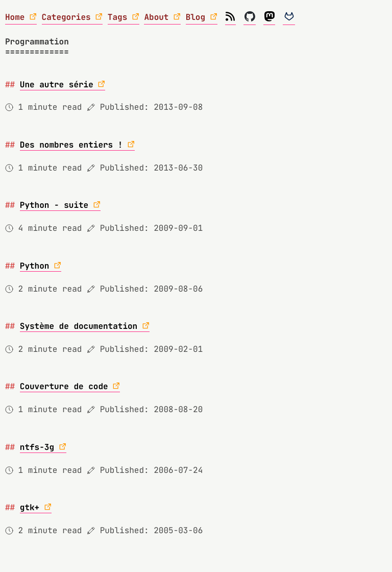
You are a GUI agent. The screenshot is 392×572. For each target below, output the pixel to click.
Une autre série (57, 85)
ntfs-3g (37, 447)
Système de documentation (79, 326)
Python (35, 266)
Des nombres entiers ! (71, 145)
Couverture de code (64, 386)
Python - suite (54, 205)
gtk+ (30, 507)
